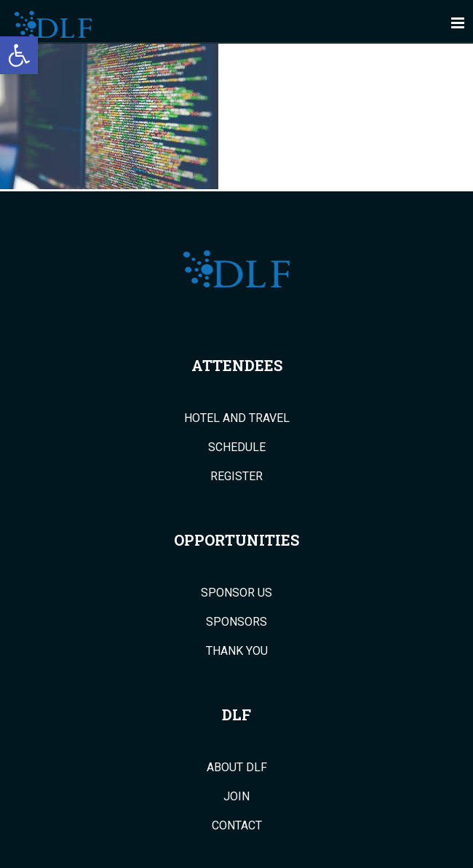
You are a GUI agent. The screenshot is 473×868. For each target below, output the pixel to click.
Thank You (237, 651)
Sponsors (236, 622)
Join (236, 797)
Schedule (237, 447)
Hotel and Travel (237, 418)
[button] (19, 55)
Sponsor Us (236, 593)
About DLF (237, 768)
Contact (237, 826)
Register (236, 477)
